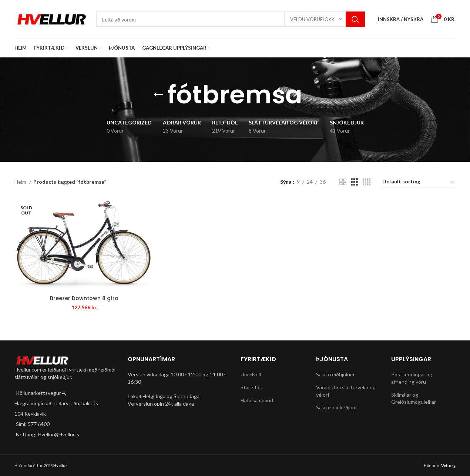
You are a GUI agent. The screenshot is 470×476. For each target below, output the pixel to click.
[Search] (230, 19)
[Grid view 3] (354, 182)
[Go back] (158, 95)
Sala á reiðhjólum (335, 375)
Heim (21, 182)
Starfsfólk (252, 387)
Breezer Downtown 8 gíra (84, 298)
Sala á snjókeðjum (336, 407)
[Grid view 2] (343, 182)
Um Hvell (251, 375)
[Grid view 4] (367, 182)
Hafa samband (257, 400)
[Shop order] (419, 182)
